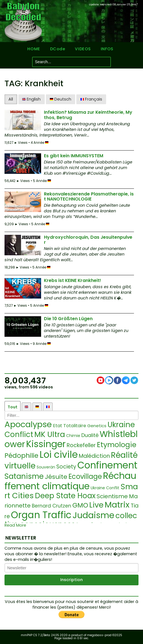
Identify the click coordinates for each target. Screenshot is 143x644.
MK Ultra (50, 434)
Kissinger (46, 444)
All (11, 99)
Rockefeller (81, 445)
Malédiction (94, 456)
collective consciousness (71, 520)
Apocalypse (28, 424)
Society (66, 467)
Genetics (97, 426)
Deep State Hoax (65, 496)
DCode (58, 49)
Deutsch (61, 99)
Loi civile (59, 455)
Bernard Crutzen (52, 506)
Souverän (46, 467)
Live (96, 505)
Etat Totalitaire (70, 426)
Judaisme (93, 515)
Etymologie (117, 445)
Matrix (117, 505)
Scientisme (112, 496)
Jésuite (56, 477)
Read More (15, 525)
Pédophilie (21, 456)
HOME (34, 49)
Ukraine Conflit (105, 488)
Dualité (90, 435)
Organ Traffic (41, 515)
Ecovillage (85, 476)
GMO (80, 505)
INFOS (107, 49)
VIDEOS (83, 49)
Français (91, 99)
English (31, 99)
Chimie (73, 436)
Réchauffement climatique (70, 481)
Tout (13, 407)
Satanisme (24, 476)
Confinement (107, 465)
